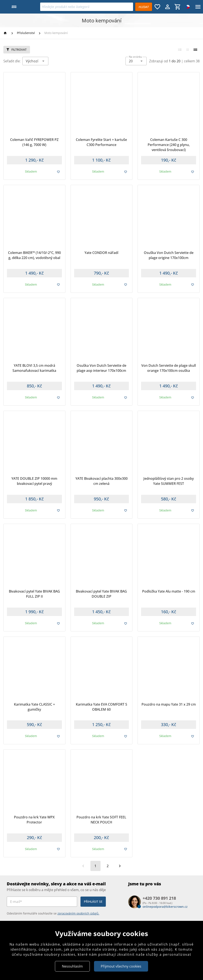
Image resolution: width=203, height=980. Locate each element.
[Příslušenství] (26, 33)
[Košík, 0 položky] (178, 7)
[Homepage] (6, 33)
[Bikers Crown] (21, 7)
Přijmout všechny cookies (121, 966)
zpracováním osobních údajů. (78, 913)
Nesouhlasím (72, 966)
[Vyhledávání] (87, 7)
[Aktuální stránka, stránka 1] (95, 866)
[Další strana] (120, 866)
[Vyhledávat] (144, 7)
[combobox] (136, 61)
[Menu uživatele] (168, 7)
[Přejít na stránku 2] (108, 866)
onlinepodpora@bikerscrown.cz (165, 907)
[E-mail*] (42, 902)
